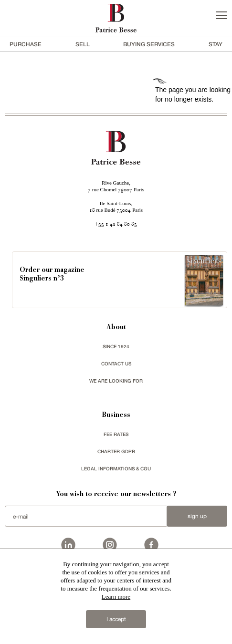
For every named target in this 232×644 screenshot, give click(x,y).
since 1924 (116, 346)
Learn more (116, 597)
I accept (116, 619)
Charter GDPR (116, 451)
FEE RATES (116, 434)
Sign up (197, 516)
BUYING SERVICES (149, 44)
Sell (83, 44)
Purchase (26, 44)
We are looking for (116, 381)
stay (216, 44)
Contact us (116, 364)
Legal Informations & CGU (116, 468)
